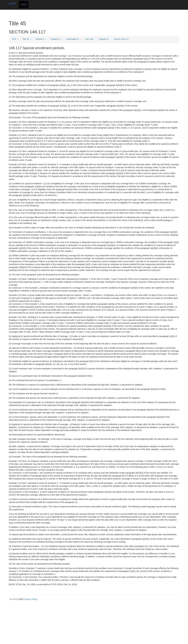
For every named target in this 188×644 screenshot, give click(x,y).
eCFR (12, 4)
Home (24, 4)
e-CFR (15, 599)
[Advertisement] (95, 623)
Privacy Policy (31, 599)
